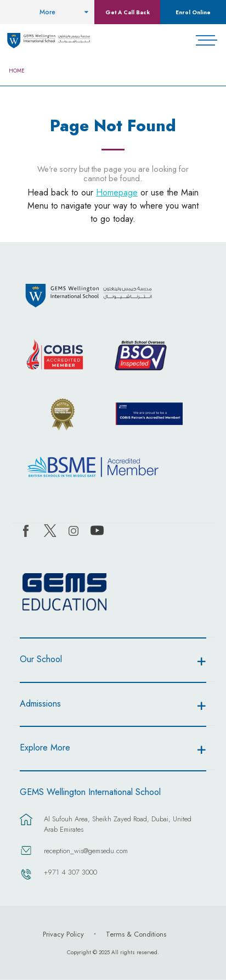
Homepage (117, 192)
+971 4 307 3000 (70, 872)
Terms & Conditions (136, 934)
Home (17, 71)
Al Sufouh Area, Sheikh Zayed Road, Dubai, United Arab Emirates (118, 824)
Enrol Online (193, 12)
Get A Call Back (128, 12)
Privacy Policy (63, 934)
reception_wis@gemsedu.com (86, 851)
